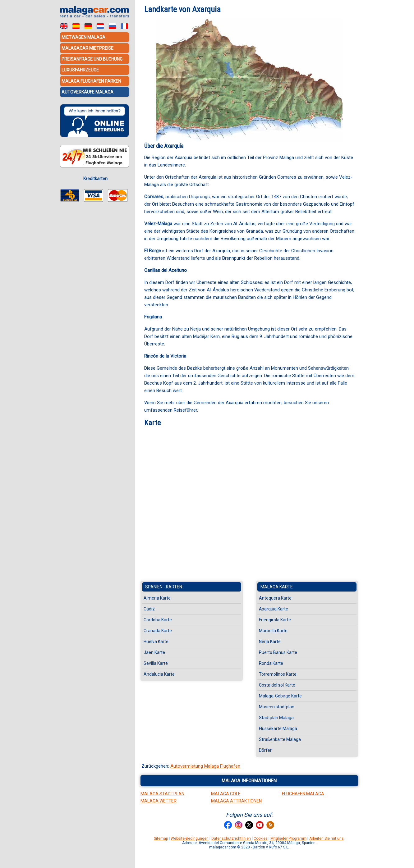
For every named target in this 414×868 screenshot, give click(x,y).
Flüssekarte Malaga (278, 729)
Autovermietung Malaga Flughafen (205, 766)
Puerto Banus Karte (278, 652)
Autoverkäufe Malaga (87, 92)
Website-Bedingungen (190, 838)
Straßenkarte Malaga (280, 739)
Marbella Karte (273, 631)
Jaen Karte (154, 652)
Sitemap (161, 838)
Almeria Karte (157, 598)
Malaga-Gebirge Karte (280, 696)
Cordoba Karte (158, 620)
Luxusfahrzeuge (80, 70)
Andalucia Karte (159, 674)
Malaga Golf (226, 794)
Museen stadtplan (277, 707)
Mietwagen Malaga (83, 37)
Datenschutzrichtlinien (231, 838)
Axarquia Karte (274, 609)
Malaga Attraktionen (236, 801)
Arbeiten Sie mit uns (327, 838)
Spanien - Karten (164, 587)
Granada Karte (158, 631)
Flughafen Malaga (303, 794)
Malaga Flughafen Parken (91, 81)
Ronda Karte (271, 663)
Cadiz (149, 609)
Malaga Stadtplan (162, 794)
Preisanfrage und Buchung (92, 59)
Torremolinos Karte (278, 674)
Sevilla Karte (156, 663)
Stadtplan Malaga (276, 718)
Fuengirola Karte (275, 620)
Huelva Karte (156, 642)
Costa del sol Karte (277, 685)
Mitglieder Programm (288, 838)
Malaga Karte (277, 587)
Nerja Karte (270, 642)
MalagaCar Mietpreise (87, 48)
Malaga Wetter (159, 801)
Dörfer (265, 750)
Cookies (261, 838)
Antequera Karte (275, 598)
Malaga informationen (249, 781)
